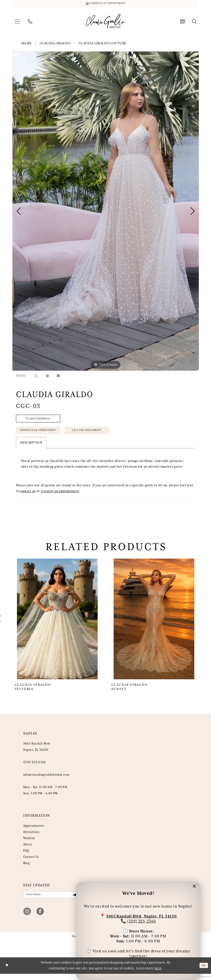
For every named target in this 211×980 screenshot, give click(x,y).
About (28, 850)
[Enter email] (51, 901)
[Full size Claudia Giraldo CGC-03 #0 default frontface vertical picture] (106, 212)
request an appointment (60, 496)
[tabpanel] (106, 212)
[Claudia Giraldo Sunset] (154, 624)
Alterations (31, 837)
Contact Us (31, 862)
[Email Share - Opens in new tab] (58, 377)
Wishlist (29, 843)
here (158, 975)
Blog (26, 868)
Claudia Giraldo (55, 44)
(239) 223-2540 (141, 920)
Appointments (34, 831)
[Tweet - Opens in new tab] (36, 377)
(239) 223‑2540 (35, 768)
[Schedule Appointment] (106, 4)
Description (31, 448)
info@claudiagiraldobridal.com (46, 780)
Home (27, 44)
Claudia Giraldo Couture (102, 44)
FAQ (26, 856)
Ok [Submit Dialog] (203, 972)
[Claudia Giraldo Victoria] (57, 624)
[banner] (106, 23)
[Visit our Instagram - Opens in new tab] (27, 918)
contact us (28, 496)
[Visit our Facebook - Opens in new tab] (40, 918)
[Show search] (194, 23)
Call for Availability (100, 435)
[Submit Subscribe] (74, 900)
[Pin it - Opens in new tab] (47, 377)
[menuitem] (17, 23)
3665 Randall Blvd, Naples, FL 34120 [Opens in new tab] (141, 915)
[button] (17, 23)
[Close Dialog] (7, 972)
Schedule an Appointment (42, 435)
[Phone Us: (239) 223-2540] (30, 23)
